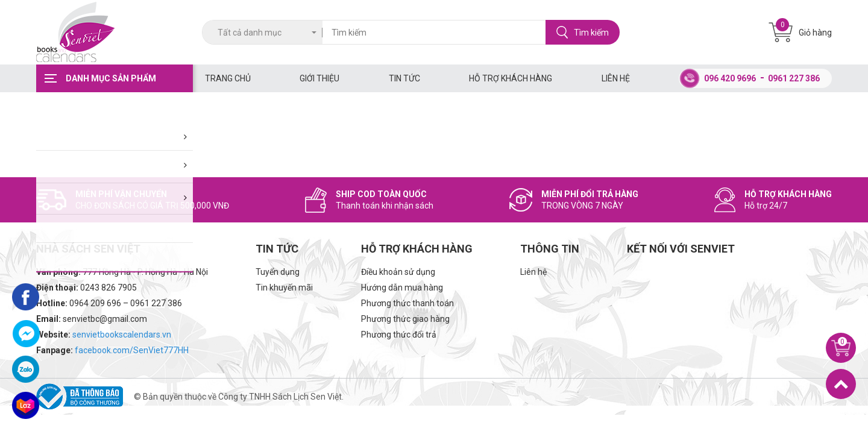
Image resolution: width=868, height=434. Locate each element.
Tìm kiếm (583, 32)
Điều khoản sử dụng (398, 272)
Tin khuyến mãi (284, 288)
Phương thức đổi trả (399, 335)
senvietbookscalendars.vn (122, 335)
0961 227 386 (794, 78)
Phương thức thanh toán (407, 303)
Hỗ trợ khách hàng (511, 78)
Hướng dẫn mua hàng (402, 288)
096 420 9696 (730, 78)
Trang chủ (228, 78)
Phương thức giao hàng (405, 319)
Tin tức (404, 78)
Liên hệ (616, 78)
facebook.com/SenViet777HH (132, 350)
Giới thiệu (319, 78)
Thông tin (550, 249)
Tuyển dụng (278, 272)
